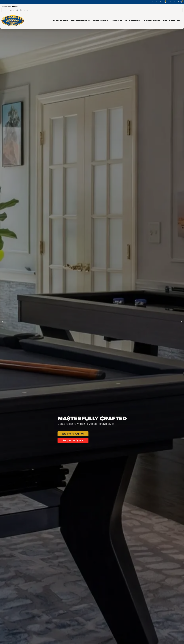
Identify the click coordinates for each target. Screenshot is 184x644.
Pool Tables (61, 21)
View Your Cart (176, 2)
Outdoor (116, 21)
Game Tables (100, 21)
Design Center (151, 21)
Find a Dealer (171, 21)
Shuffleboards (80, 21)
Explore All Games (39, 434)
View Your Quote (159, 2)
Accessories (132, 21)
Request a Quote (39, 440)
